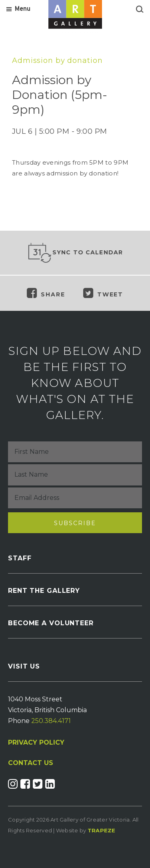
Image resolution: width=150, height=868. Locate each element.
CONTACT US (31, 763)
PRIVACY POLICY (36, 742)
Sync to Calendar (75, 253)
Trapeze (102, 830)
